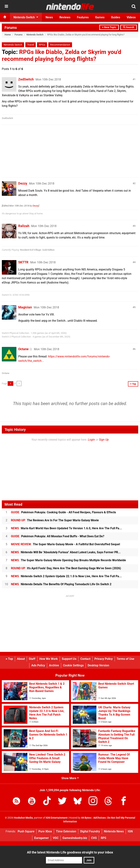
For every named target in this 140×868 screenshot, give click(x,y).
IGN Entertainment (57, 818)
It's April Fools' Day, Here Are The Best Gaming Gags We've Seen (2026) (66, 568)
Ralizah (24, 226)
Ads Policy (38, 665)
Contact (85, 659)
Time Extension (66, 831)
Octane (23, 349)
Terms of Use (126, 659)
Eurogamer (42, 838)
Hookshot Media (23, 818)
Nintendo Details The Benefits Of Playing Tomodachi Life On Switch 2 (61, 584)
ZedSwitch (26, 79)
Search (129, 27)
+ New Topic (109, 27)
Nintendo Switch (35, 35)
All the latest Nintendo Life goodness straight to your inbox (70, 852)
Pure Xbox (45, 831)
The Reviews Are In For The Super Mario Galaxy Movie (55, 520)
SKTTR (23, 262)
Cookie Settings (73, 665)
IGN (130, 831)
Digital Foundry (90, 831)
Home (8, 35)
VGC (56, 838)
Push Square (26, 831)
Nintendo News (114, 831)
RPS (104, 838)
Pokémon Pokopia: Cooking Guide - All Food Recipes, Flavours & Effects (63, 512)
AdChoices (99, 818)
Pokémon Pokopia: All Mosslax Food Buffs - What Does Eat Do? (58, 536)
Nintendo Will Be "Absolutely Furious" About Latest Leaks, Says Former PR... (66, 552)
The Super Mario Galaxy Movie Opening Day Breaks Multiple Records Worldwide (68, 560)
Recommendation (60, 45)
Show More (70, 778)
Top (9, 659)
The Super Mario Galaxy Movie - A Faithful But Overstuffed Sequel (65, 544)
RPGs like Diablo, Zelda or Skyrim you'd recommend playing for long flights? (62, 55)
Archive (54, 665)
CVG (94, 838)
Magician (25, 307)
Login (91, 440)
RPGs (42, 45)
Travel (31, 45)
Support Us (69, 659)
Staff (32, 659)
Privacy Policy (104, 659)
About (21, 659)
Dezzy (23, 183)
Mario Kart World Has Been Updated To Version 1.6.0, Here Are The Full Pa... (66, 528)
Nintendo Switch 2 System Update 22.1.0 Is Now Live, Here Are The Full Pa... (66, 576)
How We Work (49, 659)
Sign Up (104, 440)
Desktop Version (98, 665)
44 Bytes (86, 818)
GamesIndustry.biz (75, 838)
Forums (11, 28)
